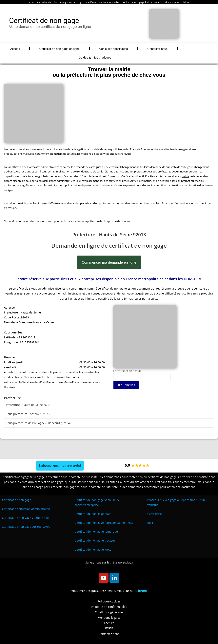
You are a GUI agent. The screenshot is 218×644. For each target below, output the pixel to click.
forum (142, 591)
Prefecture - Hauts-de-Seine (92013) (30, 405)
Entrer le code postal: (127, 371)
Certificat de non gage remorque (96, 532)
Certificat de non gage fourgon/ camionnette (104, 523)
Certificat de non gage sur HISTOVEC (26, 527)
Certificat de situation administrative (26, 509)
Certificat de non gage (17, 500)
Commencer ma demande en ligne (109, 262)
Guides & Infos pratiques (95, 57)
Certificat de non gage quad (93, 514)
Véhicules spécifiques (113, 49)
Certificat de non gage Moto (93, 550)
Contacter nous (157, 49)
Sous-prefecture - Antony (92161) (28, 414)
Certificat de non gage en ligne (59, 49)
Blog (150, 523)
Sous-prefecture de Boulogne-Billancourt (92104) (38, 423)
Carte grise (155, 514)
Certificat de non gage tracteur (95, 540)
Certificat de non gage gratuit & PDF (26, 518)
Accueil (15, 49)
